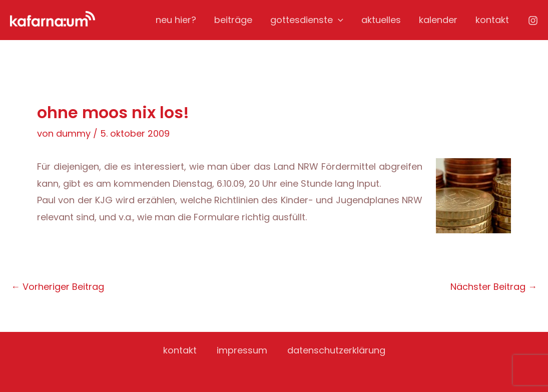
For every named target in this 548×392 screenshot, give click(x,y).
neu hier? (176, 20)
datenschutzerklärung (336, 350)
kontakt (492, 20)
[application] (338, 20)
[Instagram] (533, 21)
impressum (242, 350)
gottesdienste (307, 20)
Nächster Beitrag (494, 287)
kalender (438, 20)
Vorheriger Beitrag (58, 287)
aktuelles (381, 20)
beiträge (233, 20)
